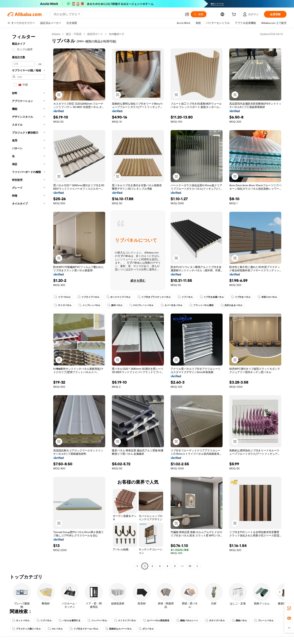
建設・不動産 (74, 34)
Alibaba (56, 34)
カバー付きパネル (172, 305)
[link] (289, 608)
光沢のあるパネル (232, 305)
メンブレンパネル (89, 305)
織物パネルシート (187, 621)
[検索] (199, 14)
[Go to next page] (197, 566)
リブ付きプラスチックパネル (154, 297)
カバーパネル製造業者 (156, 621)
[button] (187, 14)
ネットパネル (21, 621)
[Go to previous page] (137, 566)
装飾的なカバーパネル (118, 629)
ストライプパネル (125, 621)
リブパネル (185, 297)
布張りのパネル (267, 297)
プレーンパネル (264, 621)
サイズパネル (63, 305)
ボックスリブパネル (118, 297)
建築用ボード (95, 34)
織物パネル (239, 621)
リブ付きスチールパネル (84, 629)
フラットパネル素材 (202, 305)
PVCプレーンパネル (142, 305)
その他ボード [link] (116, 34)
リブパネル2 (62, 297)
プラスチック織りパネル (26, 629)
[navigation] (28, 301)
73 (190, 566)
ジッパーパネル (97, 621)
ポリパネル (146, 629)
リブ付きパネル (241, 297)
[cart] (235, 15)
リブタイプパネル (88, 297)
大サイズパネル (215, 621)
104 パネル (55, 629)
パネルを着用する (70, 621)
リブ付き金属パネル (212, 297)
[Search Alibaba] (118, 14)
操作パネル (115, 305)
